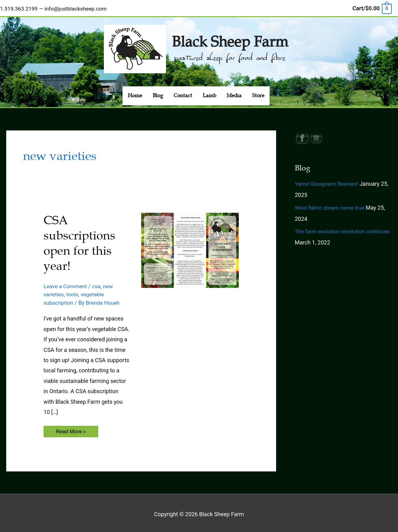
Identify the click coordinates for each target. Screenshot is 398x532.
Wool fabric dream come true (331, 205)
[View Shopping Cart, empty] (372, 7)
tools (73, 292)
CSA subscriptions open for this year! (80, 241)
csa (98, 284)
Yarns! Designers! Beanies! (328, 181)
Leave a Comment (66, 284)
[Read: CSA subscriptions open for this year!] (190, 247)
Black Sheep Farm (230, 38)
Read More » (72, 430)
